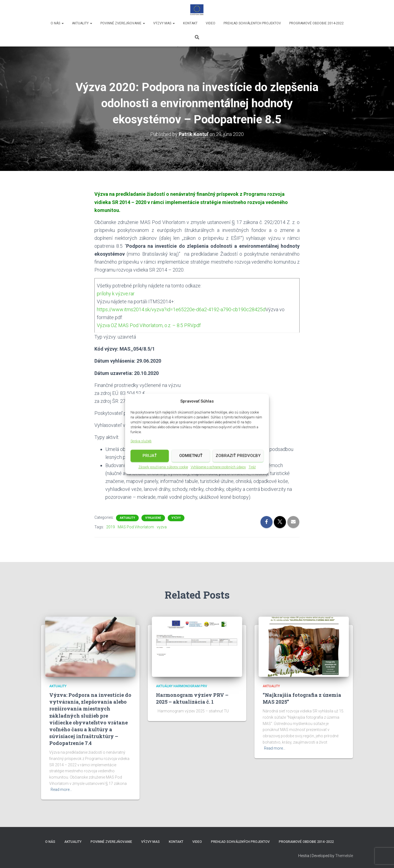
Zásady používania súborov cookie (163, 467)
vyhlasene (153, 518)
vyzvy (176, 518)
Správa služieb (141, 442)
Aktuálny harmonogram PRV (182, 686)
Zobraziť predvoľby (238, 456)
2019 (111, 527)
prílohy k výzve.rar (116, 294)
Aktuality (82, 23)
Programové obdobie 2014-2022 (316, 23)
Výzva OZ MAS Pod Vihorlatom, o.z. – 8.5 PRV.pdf (149, 325)
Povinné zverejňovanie (123, 23)
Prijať (150, 456)
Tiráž (252, 467)
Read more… (61, 790)
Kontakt (190, 23)
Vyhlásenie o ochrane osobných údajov (218, 467)
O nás (57, 23)
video (211, 23)
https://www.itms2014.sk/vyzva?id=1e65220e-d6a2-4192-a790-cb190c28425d (181, 309)
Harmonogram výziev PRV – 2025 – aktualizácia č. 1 (192, 698)
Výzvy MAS (164, 23)
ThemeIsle (344, 856)
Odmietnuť (191, 456)
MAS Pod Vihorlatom (136, 527)
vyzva (162, 527)
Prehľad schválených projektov (252, 23)
